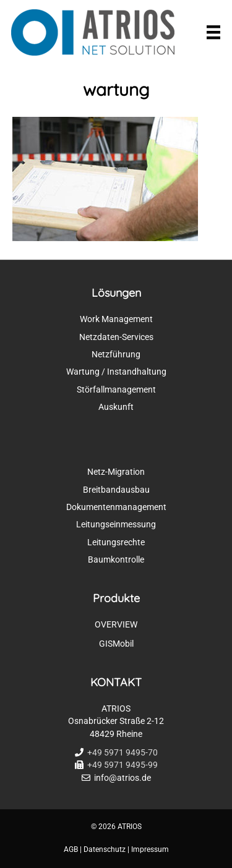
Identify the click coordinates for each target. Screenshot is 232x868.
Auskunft (116, 407)
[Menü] (213, 32)
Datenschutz (105, 849)
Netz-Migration (116, 472)
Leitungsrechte (116, 542)
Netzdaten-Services (116, 337)
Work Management (116, 319)
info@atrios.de (122, 778)
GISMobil (116, 644)
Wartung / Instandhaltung (116, 372)
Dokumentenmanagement (116, 507)
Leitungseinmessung (116, 524)
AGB (71, 849)
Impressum (150, 849)
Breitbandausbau (116, 490)
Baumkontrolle (116, 560)
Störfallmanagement (116, 389)
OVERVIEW (116, 624)
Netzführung (116, 354)
